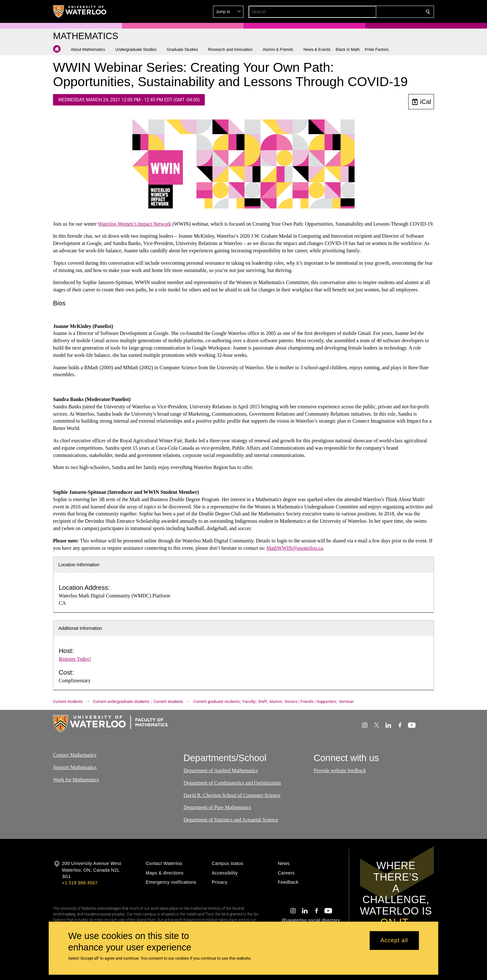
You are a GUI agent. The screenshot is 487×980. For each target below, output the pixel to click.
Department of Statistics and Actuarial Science (231, 820)
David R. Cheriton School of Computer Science (232, 795)
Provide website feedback (340, 770)
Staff (262, 701)
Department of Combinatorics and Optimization (232, 783)
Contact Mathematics (75, 755)
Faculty (249, 701)
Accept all (394, 941)
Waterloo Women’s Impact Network (134, 224)
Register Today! (75, 659)
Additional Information (80, 628)
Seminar (346, 701)
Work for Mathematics (76, 780)
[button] (382, 12)
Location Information (79, 565)
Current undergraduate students (121, 701)
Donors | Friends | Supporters (310, 701)
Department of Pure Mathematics (217, 808)
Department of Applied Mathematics (221, 770)
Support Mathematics (75, 767)
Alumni (276, 701)
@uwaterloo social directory (311, 920)
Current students (68, 701)
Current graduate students (217, 701)
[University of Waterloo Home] (80, 11)
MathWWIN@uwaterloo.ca (295, 548)
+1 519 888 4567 (80, 883)
